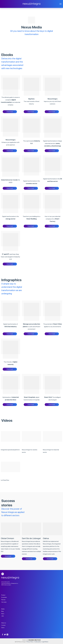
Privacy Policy (30, 642)
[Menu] (60, 4)
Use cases (4, 602)
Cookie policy (38, 642)
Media (3, 609)
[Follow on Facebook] (3, 635)
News (3, 614)
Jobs (3, 616)
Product (3, 595)
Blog (2, 611)
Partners (3, 600)
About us (4, 623)
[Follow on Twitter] (5, 635)
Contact (3, 625)
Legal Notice (45, 642)
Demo (3, 628)
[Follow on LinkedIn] (7, 635)
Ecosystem (4, 597)
